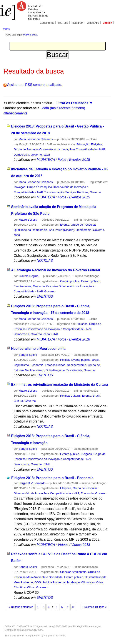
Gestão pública (70, 281)
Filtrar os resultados (72, 103)
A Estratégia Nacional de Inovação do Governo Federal (56, 270)
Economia (37, 365)
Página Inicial (30, 35)
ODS (38, 582)
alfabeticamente (16, 113)
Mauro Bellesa (28, 220)
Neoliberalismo (77, 365)
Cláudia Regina (29, 276)
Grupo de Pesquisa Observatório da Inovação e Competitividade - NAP (59, 149)
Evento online (22, 286)
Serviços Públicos (77, 192)
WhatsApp (93, 23)
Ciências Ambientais (73, 572)
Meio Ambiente (23, 582)
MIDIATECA (46, 160)
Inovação (20, 187)
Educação (83, 144)
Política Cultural (70, 396)
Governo (36, 155)
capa (47, 155)
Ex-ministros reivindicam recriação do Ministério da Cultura (60, 385)
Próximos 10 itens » (95, 607)
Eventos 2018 (80, 160)
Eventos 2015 (80, 197)
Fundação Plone (82, 626)
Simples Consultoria (55, 636)
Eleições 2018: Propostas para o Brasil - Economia (52, 478)
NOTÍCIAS (45, 261)
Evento (65, 225)
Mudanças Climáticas (81, 582)
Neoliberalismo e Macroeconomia (38, 349)
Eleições (97, 144)
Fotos (62, 160)
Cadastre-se (47, 23)
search (107, 29)
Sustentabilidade (96, 577)
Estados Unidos (55, 365)
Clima (31, 587)
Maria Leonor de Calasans (36, 139)
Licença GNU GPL (33, 630)
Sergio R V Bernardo (32, 483)
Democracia (21, 155)
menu (6, 29)
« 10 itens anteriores (21, 607)
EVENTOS (45, 296)
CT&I (55, 334)
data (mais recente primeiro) (64, 108)
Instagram (78, 23)
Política (65, 360)
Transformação (54, 192)
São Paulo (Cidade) (62, 230)
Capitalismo (21, 365)
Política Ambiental (54, 582)
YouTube (63, 23)
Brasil (96, 360)
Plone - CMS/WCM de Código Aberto (28, 626)
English (107, 23)
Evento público (91, 281)
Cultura (18, 401)
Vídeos (63, 545)
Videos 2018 (81, 545)
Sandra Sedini (28, 355)
